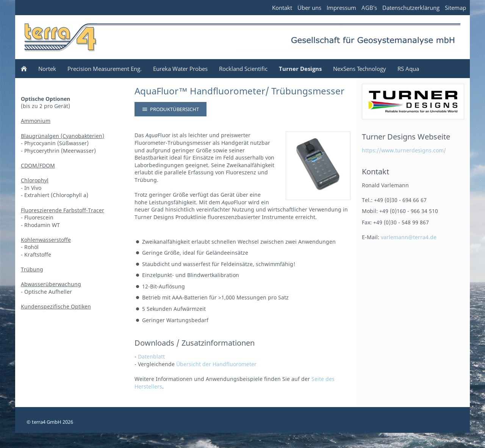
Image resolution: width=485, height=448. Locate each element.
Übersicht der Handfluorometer (216, 364)
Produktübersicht (171, 109)
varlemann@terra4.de (409, 237)
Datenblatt (151, 356)
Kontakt (282, 8)
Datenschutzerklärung (411, 8)
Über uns (309, 8)
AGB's (369, 8)
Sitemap (455, 8)
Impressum (341, 8)
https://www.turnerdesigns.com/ (404, 150)
